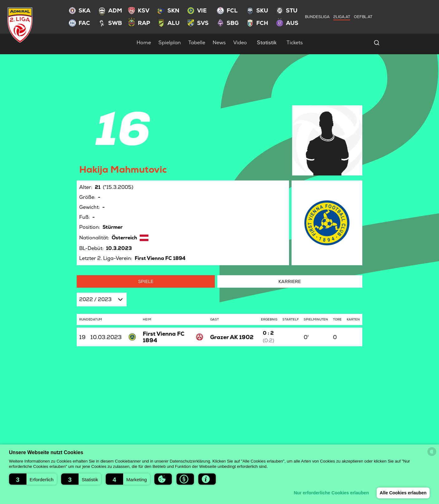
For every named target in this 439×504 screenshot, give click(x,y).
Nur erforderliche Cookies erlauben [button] (329, 493)
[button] (33, 479)
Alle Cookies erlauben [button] (402, 493)
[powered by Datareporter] (432, 452)
